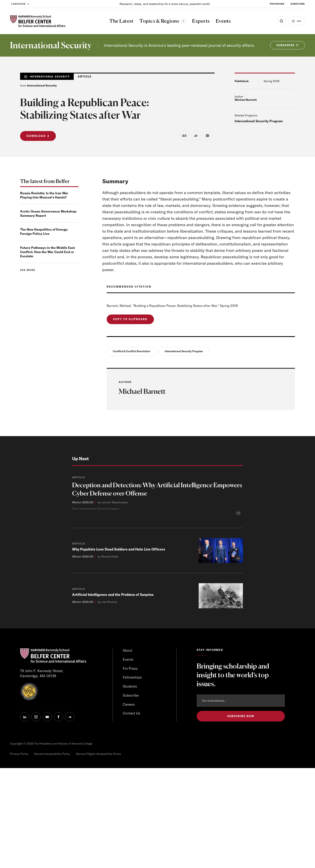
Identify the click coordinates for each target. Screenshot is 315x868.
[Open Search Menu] (276, 21)
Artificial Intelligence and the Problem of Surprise (114, 694)
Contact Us (132, 814)
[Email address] (241, 800)
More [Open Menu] (296, 21)
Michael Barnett (246, 100)
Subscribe (131, 795)
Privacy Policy (19, 854)
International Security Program (259, 121)
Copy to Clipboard (130, 320)
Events (128, 759)
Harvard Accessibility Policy (52, 854)
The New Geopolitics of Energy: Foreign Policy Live (44, 232)
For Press (130, 768)
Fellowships (132, 777)
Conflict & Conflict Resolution (132, 352)
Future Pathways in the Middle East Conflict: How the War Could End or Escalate (47, 252)
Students (130, 786)
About (128, 750)
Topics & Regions (160, 21)
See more (28, 271)
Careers (129, 805)
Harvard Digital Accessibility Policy (98, 854)
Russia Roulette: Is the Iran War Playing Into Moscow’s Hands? (44, 196)
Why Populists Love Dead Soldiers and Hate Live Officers (120, 649)
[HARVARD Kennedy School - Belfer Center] (38, 21)
